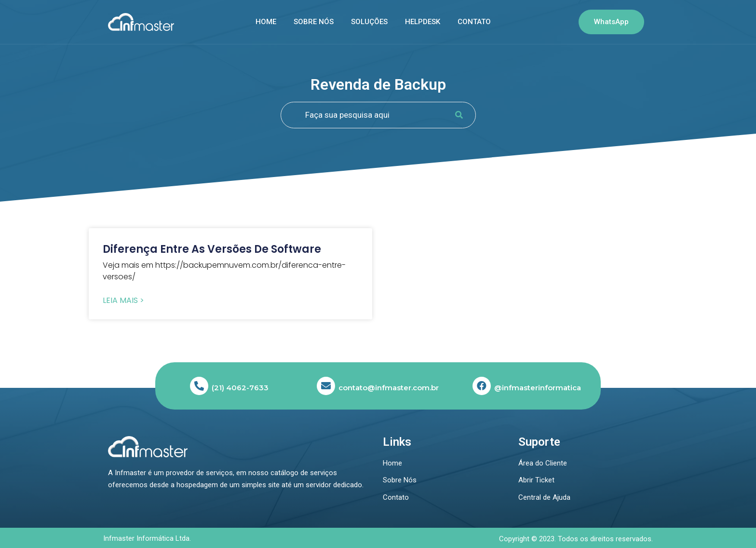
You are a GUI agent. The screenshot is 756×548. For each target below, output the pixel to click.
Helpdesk (423, 22)
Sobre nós (314, 22)
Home (266, 22)
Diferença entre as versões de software (212, 249)
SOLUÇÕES (369, 22)
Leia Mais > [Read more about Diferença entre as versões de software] (123, 301)
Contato (474, 22)
